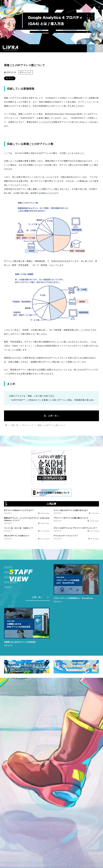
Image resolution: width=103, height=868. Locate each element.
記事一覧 (15, 425)
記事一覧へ (52, 416)
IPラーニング (26, 72)
